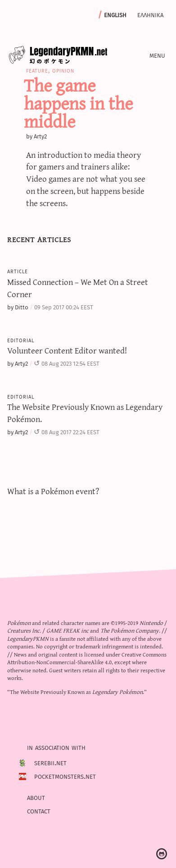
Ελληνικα (150, 14)
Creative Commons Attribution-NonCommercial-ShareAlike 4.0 (87, 658)
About (36, 797)
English (115, 14)
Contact (39, 810)
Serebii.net (50, 762)
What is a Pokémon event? (53, 491)
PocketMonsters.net (65, 776)
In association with (56, 747)
